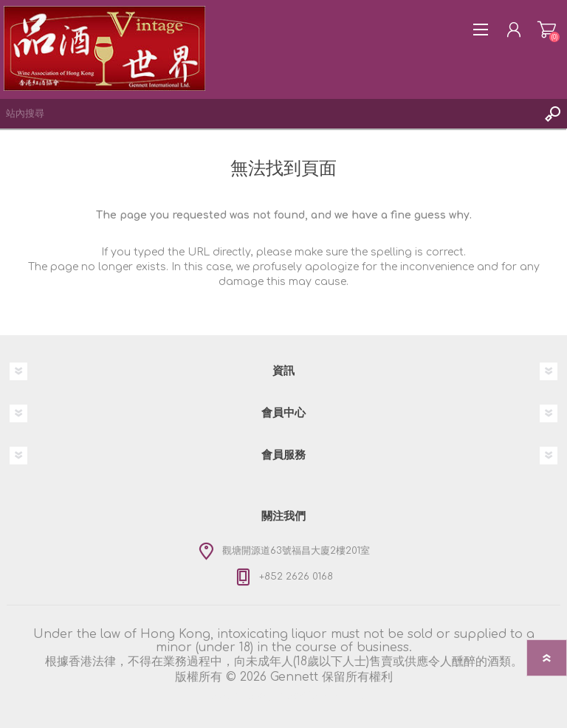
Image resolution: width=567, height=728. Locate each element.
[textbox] (269, 114)
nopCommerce (322, 696)
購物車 (547, 30)
